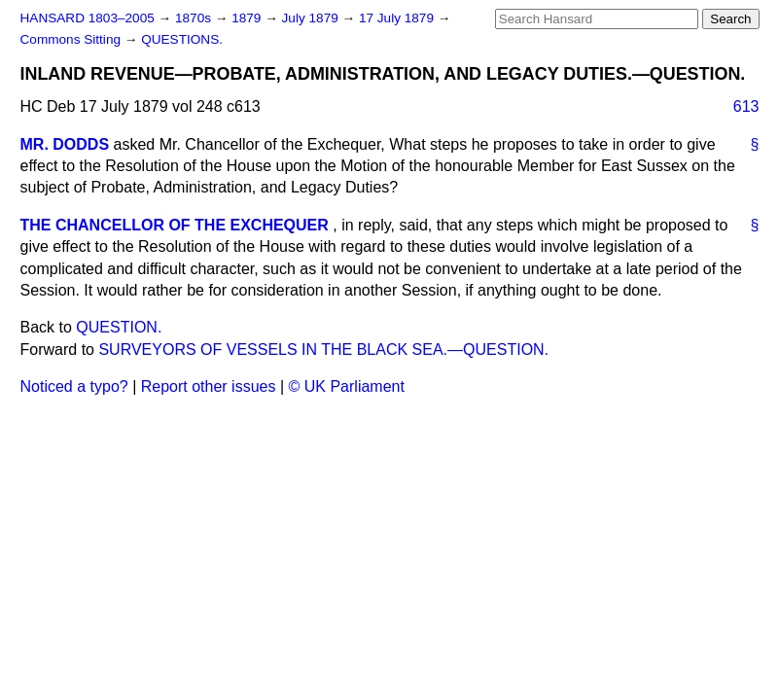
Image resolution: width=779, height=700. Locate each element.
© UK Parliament (347, 386)
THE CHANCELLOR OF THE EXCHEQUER (175, 225)
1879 (248, 18)
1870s (195, 18)
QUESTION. (119, 327)
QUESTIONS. (182, 39)
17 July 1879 (398, 18)
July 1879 (312, 18)
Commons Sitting (72, 39)
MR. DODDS (65, 144)
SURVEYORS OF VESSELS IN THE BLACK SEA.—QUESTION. (323, 350)
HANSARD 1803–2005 (88, 18)
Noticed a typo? (74, 386)
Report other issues (209, 386)
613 (746, 106)
